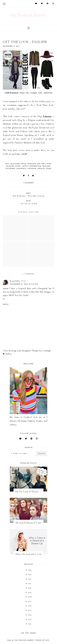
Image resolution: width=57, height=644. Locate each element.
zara (49, 169)
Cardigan (34, 93)
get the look (44, 164)
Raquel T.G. (18, 281)
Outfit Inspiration (12, 93)
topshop (32, 169)
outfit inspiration (32, 166)
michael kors (13, 166)
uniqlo (41, 169)
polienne (10, 169)
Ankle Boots (48, 93)
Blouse (22, 93)
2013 (7, 164)
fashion (32, 164)
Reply (6, 304)
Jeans (40, 93)
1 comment (29, 183)
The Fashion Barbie (24, 640)
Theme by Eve (42, 640)
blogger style (18, 164)
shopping (21, 169)
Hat (27, 93)
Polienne (47, 116)
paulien (46, 166)
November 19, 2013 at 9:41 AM (24, 284)
